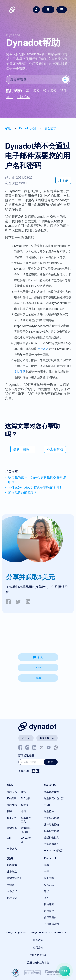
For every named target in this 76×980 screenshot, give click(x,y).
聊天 (38, 657)
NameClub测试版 (54, 851)
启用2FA (43, 349)
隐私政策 (38, 940)
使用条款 (38, 947)
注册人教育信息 (38, 955)
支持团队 (20, 372)
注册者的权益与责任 (38, 963)
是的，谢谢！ (23, 449)
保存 (63, 180)
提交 (51, 762)
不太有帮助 (55, 449)
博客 (39, 678)
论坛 (39, 668)
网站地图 (49, 904)
